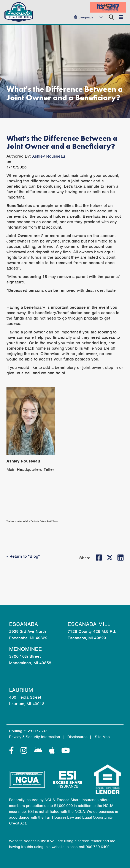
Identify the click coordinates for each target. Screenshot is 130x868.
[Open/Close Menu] (121, 17)
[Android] (39, 751)
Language (86, 17)
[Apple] (53, 751)
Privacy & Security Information (35, 737)
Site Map (102, 737)
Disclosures (77, 737)
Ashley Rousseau (49, 156)
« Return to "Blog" (23, 556)
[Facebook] (13, 751)
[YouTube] (66, 751)
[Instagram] (25, 751)
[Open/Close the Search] (111, 17)
